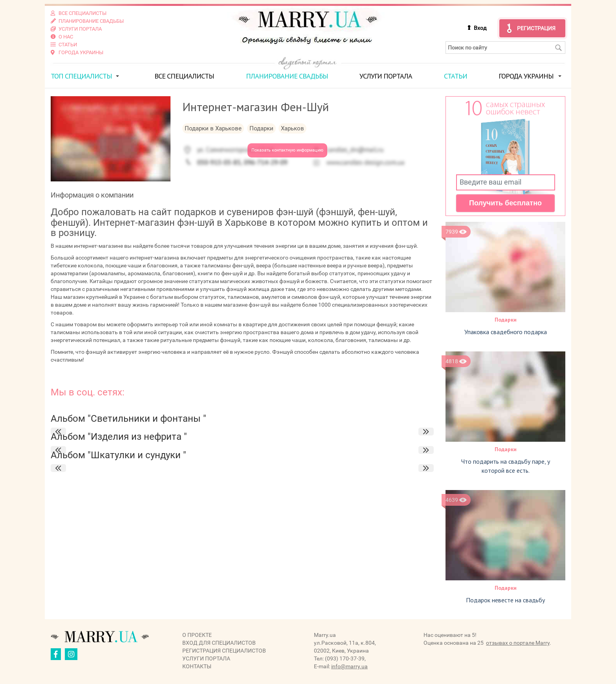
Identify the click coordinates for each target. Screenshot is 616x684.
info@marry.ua (349, 666)
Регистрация (536, 28)
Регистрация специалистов (224, 651)
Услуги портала (386, 76)
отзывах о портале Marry (518, 643)
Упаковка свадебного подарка (506, 332)
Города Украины (526, 76)
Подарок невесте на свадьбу (505, 600)
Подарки (506, 320)
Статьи (456, 76)
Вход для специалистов (219, 643)
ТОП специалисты (81, 76)
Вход (480, 28)
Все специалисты (184, 76)
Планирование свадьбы (287, 76)
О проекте (197, 635)
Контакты (197, 666)
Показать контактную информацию (287, 150)
